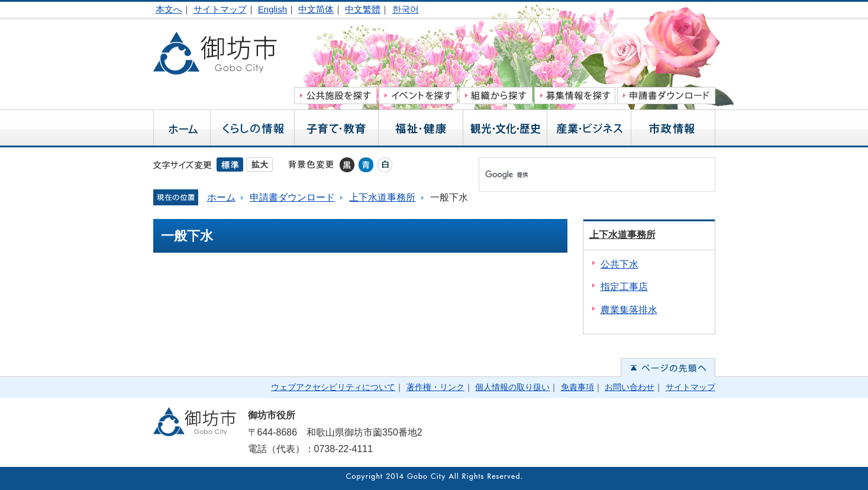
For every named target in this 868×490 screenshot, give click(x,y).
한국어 (406, 9)
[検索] (585, 175)
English (272, 9)
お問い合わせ (630, 387)
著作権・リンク (435, 387)
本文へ (169, 9)
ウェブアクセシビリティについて (333, 387)
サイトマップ (220, 9)
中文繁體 (363, 9)
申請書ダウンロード (292, 197)
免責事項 (577, 387)
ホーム (221, 197)
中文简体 (316, 9)
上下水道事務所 (382, 197)
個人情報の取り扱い (512, 387)
